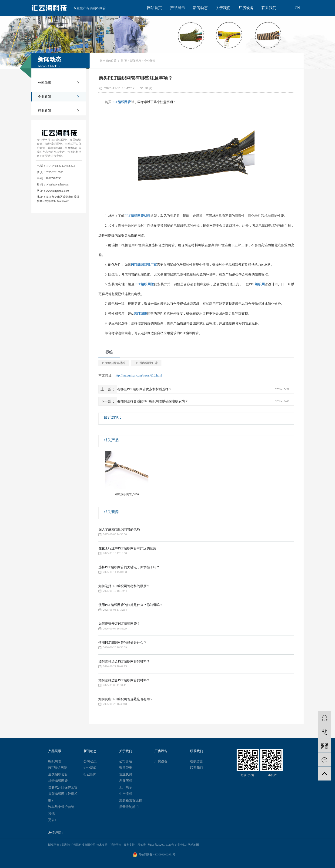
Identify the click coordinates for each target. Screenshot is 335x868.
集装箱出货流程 (131, 800)
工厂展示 (126, 787)
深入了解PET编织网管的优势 (119, 530)
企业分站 (180, 845)
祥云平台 (116, 845)
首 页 (124, 61)
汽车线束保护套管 (61, 807)
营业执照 (126, 774)
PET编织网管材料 (114, 363)
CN (297, 8)
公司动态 (44, 83)
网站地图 (193, 845)
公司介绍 (126, 761)
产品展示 (178, 8)
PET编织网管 (58, 768)
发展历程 (126, 781)
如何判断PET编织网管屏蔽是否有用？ (126, 699)
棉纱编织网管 (58, 781)
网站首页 (154, 8)
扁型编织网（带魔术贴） (63, 797)
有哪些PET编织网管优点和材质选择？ (145, 389)
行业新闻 (44, 111)
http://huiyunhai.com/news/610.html (138, 375)
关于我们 (223, 8)
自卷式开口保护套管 (63, 787)
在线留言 (197, 761)
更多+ (52, 820)
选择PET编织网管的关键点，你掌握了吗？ (129, 567)
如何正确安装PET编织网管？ (119, 624)
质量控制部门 (129, 807)
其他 (51, 813)
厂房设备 (246, 8)
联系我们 (269, 8)
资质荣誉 (126, 768)
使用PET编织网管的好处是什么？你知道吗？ (131, 605)
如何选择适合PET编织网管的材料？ (124, 661)
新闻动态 (200, 8)
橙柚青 (142, 845)
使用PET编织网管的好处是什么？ (122, 643)
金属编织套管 (58, 774)
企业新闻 (44, 97)
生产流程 (126, 794)
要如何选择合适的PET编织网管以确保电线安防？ (153, 401)
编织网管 (55, 761)
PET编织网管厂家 (146, 363)
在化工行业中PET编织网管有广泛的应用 (127, 548)
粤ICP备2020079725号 (161, 845)
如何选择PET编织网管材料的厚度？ (124, 586)
